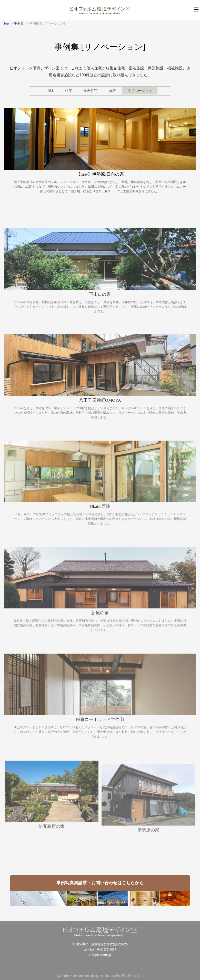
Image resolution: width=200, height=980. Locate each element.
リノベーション (140, 91)
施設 (113, 91)
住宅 (69, 91)
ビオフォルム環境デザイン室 (100, 10)
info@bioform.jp (100, 955)
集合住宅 (91, 91)
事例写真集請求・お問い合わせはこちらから (100, 883)
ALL (51, 91)
